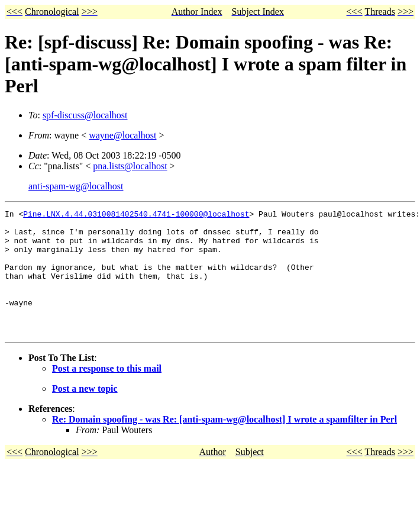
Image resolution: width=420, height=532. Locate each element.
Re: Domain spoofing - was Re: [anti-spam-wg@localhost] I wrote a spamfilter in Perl (224, 444)
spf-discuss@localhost (85, 115)
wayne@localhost (122, 135)
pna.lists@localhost (130, 166)
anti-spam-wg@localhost (76, 186)
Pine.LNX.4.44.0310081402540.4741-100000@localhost (136, 215)
